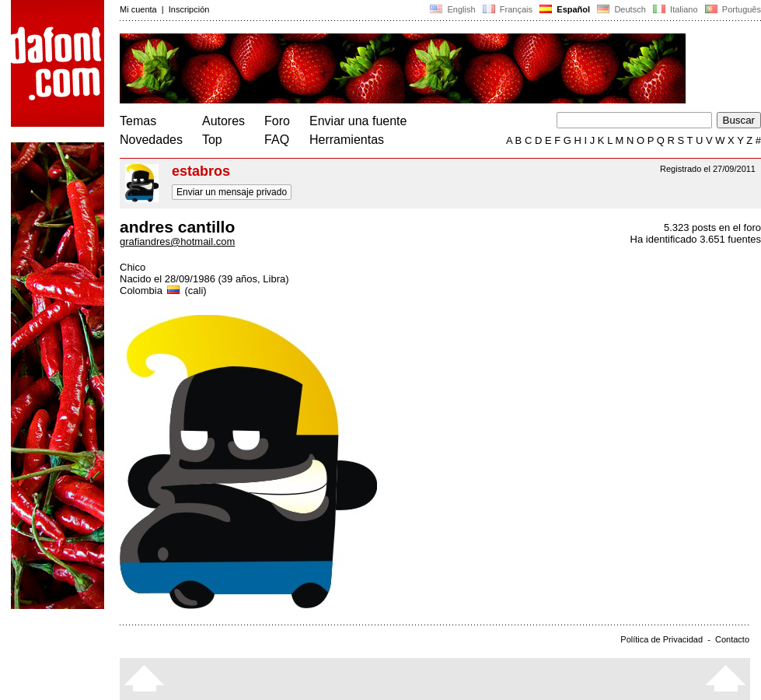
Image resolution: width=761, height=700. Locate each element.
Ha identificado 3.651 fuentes (696, 239)
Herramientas (347, 140)
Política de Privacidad (662, 639)
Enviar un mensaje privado (232, 192)
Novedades (151, 140)
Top (212, 140)
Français (508, 9)
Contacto (732, 639)
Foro (277, 121)
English (452, 9)
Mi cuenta (138, 9)
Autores (223, 121)
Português (732, 9)
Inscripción (189, 9)
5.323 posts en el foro (712, 227)
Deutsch (621, 9)
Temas (138, 121)
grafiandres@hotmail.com (177, 241)
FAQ (277, 140)
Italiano (675, 9)
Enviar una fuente (358, 121)
